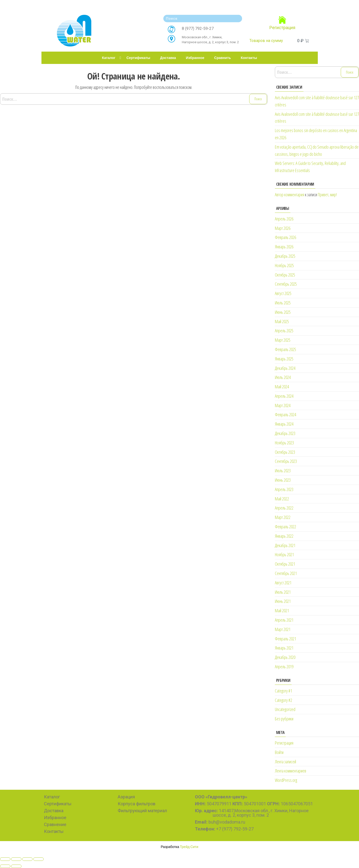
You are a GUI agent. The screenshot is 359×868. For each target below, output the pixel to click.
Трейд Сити (189, 847)
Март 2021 (283, 629)
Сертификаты (138, 58)
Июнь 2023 (283, 480)
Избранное (195, 58)
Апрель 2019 (284, 667)
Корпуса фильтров (137, 804)
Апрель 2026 (284, 219)
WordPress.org (286, 780)
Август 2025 (283, 293)
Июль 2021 (283, 592)
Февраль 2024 (285, 414)
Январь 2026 (284, 247)
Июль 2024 (283, 377)
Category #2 (283, 700)
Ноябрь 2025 (284, 265)
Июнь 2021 (283, 601)
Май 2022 (282, 499)
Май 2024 (282, 387)
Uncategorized (285, 709)
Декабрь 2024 (285, 368)
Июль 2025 (283, 303)
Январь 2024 (284, 424)
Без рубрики (284, 719)
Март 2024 (283, 405)
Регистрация (282, 28)
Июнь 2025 (283, 312)
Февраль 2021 (285, 639)
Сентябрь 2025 (286, 284)
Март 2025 (283, 340)
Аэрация (126, 797)
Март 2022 (283, 517)
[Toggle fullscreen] (27, 859)
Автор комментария (290, 195)
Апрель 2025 (284, 331)
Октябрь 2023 (285, 452)
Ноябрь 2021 (284, 554)
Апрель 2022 (284, 508)
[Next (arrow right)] (16, 866)
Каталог (109, 58)
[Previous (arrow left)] (5, 866)
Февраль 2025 (285, 349)
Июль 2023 (283, 471)
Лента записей (285, 762)
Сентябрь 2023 (286, 461)
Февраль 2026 (285, 237)
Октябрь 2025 (285, 275)
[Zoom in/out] (38, 859)
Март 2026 (283, 228)
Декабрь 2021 (285, 545)
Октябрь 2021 (285, 564)
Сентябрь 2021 (286, 573)
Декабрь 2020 (285, 657)
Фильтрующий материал (142, 811)
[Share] (16, 859)
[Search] (237, 19)
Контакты (249, 58)
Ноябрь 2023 (284, 443)
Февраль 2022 (285, 527)
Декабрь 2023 (285, 433)
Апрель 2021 (284, 620)
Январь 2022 (284, 536)
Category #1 (283, 691)
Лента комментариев (291, 771)
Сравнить (223, 58)
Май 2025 (282, 321)
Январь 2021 (284, 648)
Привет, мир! (327, 195)
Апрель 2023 (284, 489)
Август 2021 (283, 583)
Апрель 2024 (284, 396)
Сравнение (55, 824)
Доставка (168, 58)
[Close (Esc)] (5, 859)
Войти (279, 752)
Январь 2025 (284, 359)
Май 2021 (282, 611)
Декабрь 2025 (285, 256)
